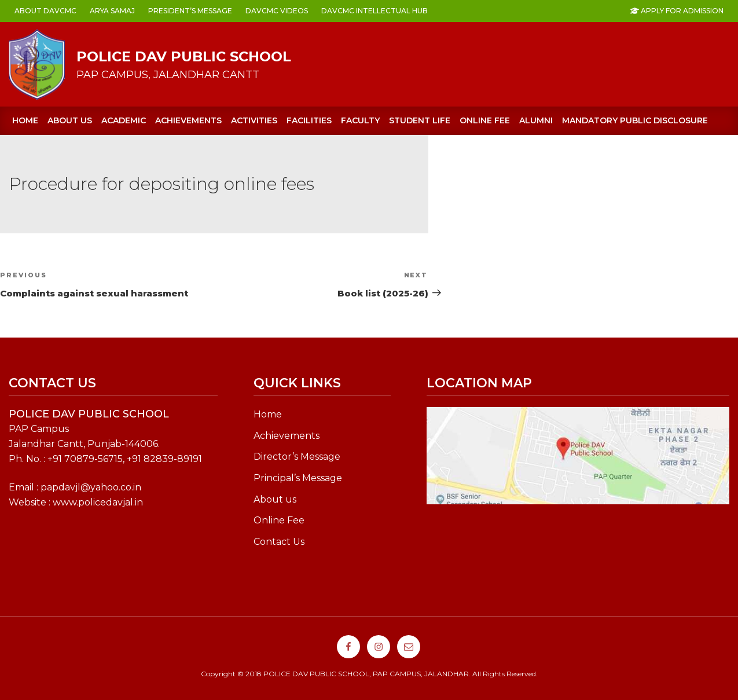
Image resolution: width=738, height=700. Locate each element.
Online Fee (279, 520)
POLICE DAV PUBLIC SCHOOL (184, 56)
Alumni (536, 120)
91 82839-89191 (167, 459)
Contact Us (279, 542)
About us (70, 120)
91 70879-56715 (88, 459)
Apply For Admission (677, 11)
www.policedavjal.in (98, 502)
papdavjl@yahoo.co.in (91, 487)
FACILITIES (309, 120)
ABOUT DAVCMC (45, 11)
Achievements (287, 436)
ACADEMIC (124, 120)
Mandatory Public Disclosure (635, 120)
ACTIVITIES (254, 120)
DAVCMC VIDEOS (277, 11)
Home (25, 120)
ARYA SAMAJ (112, 11)
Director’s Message (297, 457)
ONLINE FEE (485, 120)
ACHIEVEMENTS (188, 120)
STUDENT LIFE (420, 120)
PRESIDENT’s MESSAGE (190, 11)
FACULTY (360, 120)
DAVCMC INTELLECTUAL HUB (374, 11)
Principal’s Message (298, 478)
